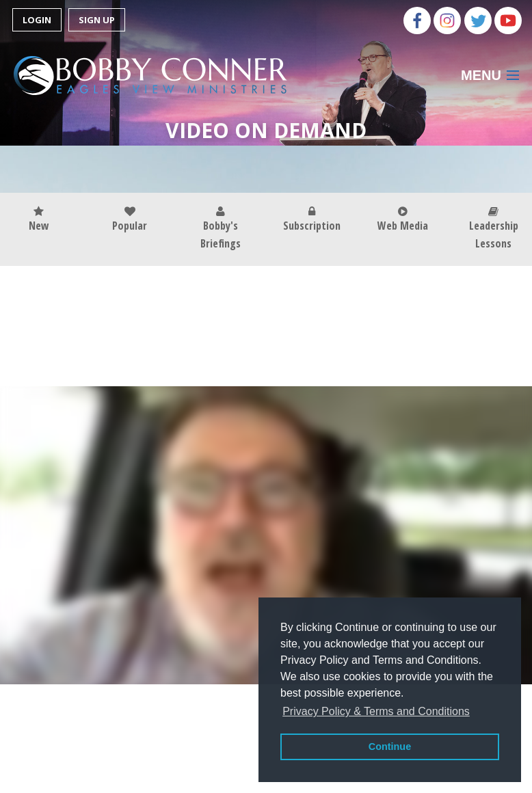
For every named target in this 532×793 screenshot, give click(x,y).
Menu (481, 75)
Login (37, 20)
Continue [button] (390, 747)
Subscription (312, 220)
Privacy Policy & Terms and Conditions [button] (376, 711)
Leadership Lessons (494, 229)
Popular (130, 220)
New (39, 220)
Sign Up (97, 20)
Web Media (403, 220)
